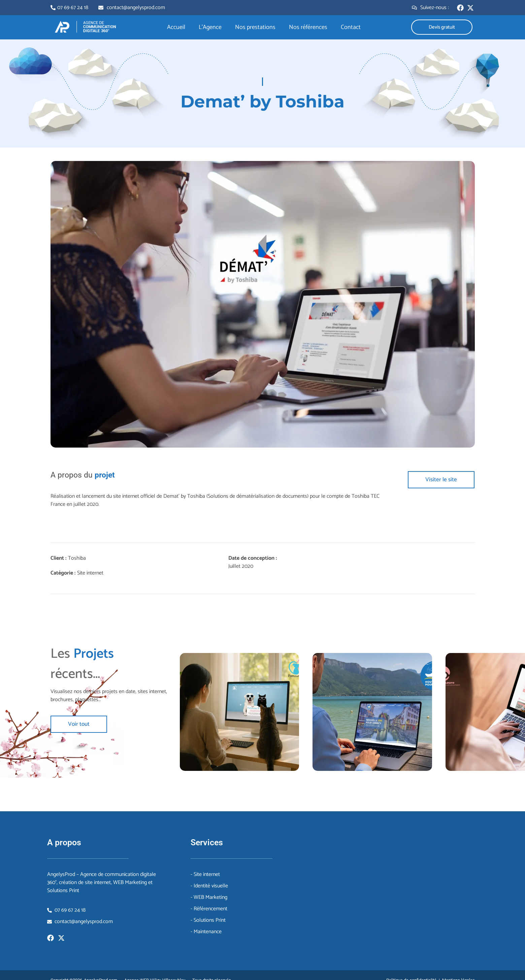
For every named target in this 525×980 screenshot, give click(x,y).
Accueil (176, 27)
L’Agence (210, 27)
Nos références (308, 27)
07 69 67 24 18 (73, 8)
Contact (351, 27)
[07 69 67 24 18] (53, 8)
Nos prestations (255, 27)
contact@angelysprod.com (136, 8)
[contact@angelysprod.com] (101, 8)
